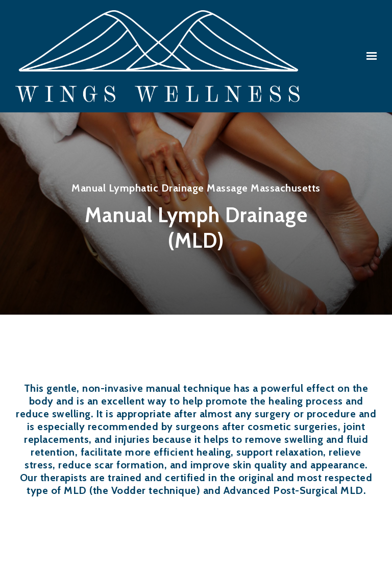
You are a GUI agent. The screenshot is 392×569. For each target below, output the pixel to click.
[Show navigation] (369, 56)
